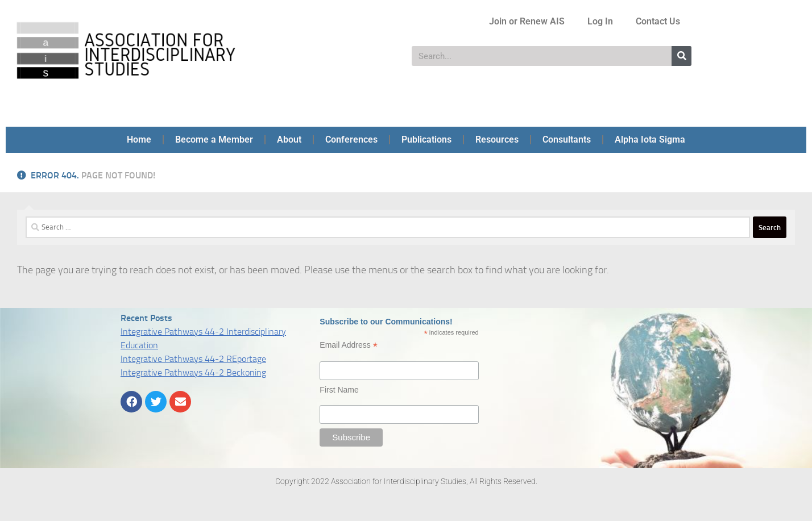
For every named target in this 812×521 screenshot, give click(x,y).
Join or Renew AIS (527, 21)
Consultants (567, 139)
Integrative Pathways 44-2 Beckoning (193, 372)
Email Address (349, 345)
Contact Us (658, 21)
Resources (497, 139)
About (289, 139)
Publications (426, 139)
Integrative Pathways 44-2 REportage (193, 359)
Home (139, 139)
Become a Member (214, 139)
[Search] (681, 56)
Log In (600, 21)
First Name (339, 390)
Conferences (351, 139)
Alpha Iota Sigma (650, 139)
